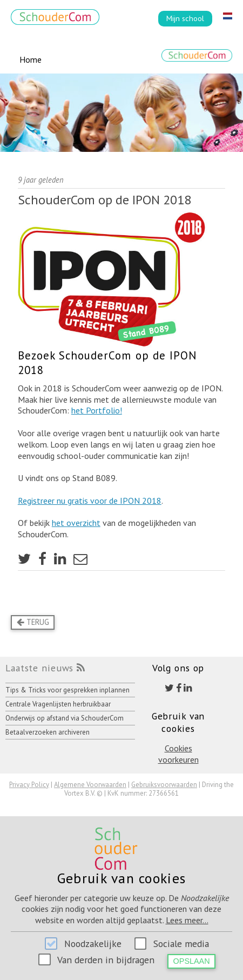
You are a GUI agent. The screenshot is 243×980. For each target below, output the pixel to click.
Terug (33, 622)
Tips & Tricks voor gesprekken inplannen (67, 690)
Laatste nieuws (39, 668)
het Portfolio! (97, 410)
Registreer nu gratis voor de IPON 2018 (90, 501)
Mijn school (185, 18)
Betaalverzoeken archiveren (48, 732)
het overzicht (76, 523)
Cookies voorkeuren (178, 754)
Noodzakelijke (93, 944)
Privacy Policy (29, 785)
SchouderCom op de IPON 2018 (104, 200)
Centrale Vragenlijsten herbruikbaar (58, 704)
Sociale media (181, 944)
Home (31, 59)
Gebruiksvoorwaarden (164, 785)
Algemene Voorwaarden (90, 785)
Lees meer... (187, 920)
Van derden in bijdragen (106, 960)
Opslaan (192, 961)
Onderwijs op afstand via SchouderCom (65, 718)
